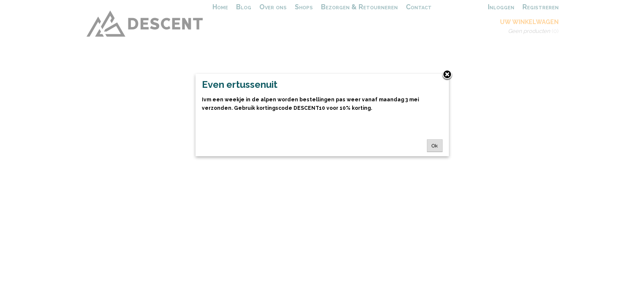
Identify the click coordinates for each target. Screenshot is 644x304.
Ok (435, 146)
